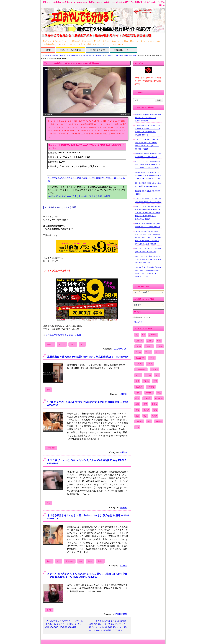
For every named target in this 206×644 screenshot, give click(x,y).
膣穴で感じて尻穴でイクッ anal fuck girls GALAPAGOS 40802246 (148, 250)
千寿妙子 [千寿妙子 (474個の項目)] (151, 387)
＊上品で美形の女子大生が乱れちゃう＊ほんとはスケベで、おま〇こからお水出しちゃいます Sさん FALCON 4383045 (148, 130)
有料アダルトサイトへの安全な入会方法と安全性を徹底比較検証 (80, 196)
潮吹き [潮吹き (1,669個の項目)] (154, 404)
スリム (73, 344)
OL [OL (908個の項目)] (137, 335)
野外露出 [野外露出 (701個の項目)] (139, 421)
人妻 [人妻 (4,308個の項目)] (155, 381)
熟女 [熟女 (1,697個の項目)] (137, 410)
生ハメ (90, 561)
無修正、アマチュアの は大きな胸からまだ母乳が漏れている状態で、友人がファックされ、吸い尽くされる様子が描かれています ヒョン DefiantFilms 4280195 (148, 213)
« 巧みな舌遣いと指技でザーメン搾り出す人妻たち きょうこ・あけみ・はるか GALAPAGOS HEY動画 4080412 (64, 624)
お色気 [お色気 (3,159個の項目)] (150, 341)
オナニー (62, 344)
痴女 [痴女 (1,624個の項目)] (155, 410)
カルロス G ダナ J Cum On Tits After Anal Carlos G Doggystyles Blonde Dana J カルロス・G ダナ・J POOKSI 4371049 (148, 272)
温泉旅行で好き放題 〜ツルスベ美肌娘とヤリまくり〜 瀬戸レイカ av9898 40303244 (148, 118)
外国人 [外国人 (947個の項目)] (138, 393)
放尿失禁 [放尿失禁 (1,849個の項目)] (147, 398)
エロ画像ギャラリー (123, 50)
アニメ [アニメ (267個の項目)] (148, 352)
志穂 (48, 390)
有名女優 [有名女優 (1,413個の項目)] (159, 398)
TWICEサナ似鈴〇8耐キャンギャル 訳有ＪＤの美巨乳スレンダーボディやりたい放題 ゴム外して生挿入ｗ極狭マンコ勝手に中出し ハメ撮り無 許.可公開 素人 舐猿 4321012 (148, 238)
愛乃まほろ (70, 561)
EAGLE (123, 508)
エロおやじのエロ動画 (71, 50)
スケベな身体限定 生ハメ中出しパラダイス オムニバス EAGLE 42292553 (148, 200)
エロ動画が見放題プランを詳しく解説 (63, 335)
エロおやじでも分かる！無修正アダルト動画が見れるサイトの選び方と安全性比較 (73, 55)
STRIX (124, 394)
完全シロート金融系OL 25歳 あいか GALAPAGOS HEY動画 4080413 (73, 63)
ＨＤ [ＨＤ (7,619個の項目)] (137, 427)
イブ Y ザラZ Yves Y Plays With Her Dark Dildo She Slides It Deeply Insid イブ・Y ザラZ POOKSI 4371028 (148, 165)
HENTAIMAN (121, 614)
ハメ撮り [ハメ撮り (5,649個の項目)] (154, 369)
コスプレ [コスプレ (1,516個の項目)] (139, 364)
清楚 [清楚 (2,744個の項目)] (145, 404)
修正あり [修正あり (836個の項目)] (139, 387)
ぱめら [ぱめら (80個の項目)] (138, 346)
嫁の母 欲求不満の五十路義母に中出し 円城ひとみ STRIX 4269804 (148, 155)
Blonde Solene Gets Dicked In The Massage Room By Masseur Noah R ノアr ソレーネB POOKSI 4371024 (148, 175)
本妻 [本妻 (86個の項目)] (137, 404)
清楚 (81, 561)
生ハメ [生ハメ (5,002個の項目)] (146, 410)
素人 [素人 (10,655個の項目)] (145, 416)
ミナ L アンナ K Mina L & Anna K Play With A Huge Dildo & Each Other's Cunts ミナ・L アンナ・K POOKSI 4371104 (147, 144)
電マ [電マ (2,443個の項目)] (149, 421)
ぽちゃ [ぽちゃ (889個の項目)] (160, 346)
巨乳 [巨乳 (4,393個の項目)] (159, 393)
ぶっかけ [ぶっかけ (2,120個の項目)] (149, 346)
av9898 (123, 452)
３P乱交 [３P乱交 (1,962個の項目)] (159, 421)
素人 (82, 344)
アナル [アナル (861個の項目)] (138, 352)
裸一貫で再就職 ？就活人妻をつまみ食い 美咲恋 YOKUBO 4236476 (148, 185)
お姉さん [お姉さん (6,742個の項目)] (139, 341)
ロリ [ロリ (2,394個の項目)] (137, 381)
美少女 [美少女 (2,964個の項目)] (154, 416)
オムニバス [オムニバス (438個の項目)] (140, 358)
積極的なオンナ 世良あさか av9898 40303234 (148, 192)
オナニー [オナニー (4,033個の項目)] (159, 352)
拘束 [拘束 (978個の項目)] (137, 398)
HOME (48, 50)
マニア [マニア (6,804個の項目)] (138, 375)
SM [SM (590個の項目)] (144, 335)
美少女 (100, 561)
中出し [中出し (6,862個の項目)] (146, 381)
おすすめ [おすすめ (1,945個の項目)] (153, 335)
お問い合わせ (137, 322)
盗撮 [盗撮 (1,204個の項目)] (137, 416)
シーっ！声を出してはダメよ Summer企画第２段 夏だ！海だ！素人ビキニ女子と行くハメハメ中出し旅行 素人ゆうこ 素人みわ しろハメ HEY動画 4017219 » (109, 626)
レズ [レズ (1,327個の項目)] (157, 375)
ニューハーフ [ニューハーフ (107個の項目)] (141, 369)
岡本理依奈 (51, 448)
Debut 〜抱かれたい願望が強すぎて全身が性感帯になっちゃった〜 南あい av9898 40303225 (148, 259)
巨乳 (59, 561)
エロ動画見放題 (97, 50)
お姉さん (50, 344)
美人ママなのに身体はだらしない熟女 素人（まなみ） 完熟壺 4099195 (148, 225)
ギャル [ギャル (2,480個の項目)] (152, 358)
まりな (49, 610)
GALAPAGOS (131, 55)
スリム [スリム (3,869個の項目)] (150, 364)
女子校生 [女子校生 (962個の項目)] (149, 393)
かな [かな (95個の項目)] (159, 341)
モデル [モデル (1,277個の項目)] (148, 375)
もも (48, 503)
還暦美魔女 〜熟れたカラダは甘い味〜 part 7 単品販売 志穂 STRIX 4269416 (88, 357)
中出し (49, 561)
